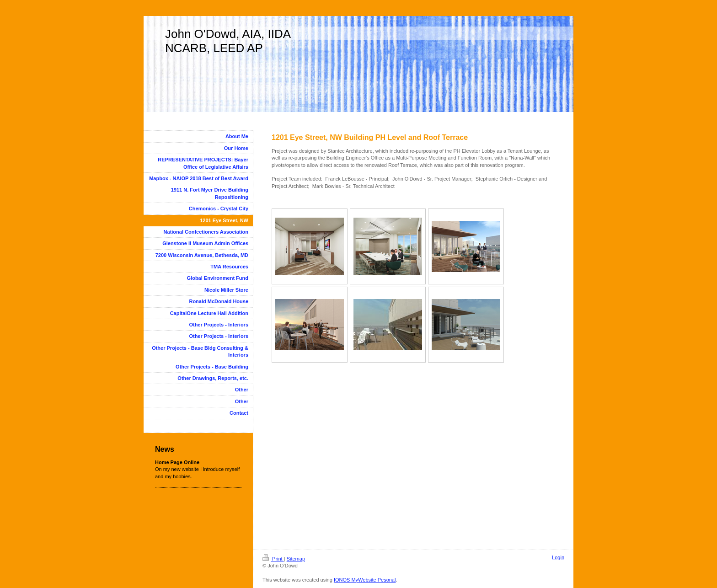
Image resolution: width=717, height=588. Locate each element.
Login (558, 557)
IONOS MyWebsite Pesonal (365, 580)
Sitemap (296, 559)
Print (273, 559)
